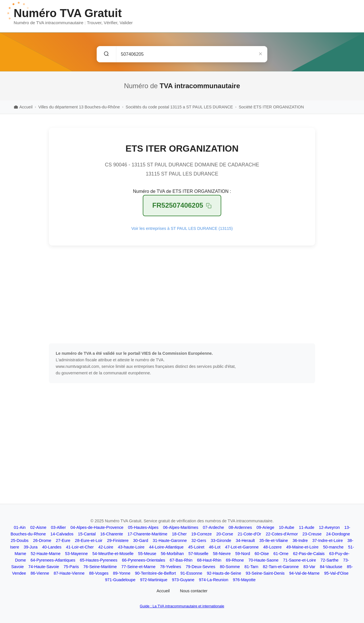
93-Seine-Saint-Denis (265, 573)
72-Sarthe (329, 560)
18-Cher (179, 534)
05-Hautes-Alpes (143, 527)
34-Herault (245, 541)
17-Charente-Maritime (148, 534)
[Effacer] (260, 54)
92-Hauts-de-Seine (224, 573)
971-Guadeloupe (120, 580)
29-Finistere (118, 541)
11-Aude (307, 527)
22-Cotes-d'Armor (282, 534)
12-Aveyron (329, 527)
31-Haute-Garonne (170, 541)
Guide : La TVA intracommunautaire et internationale (182, 606)
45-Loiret (196, 547)
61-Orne (281, 554)
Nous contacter (194, 591)
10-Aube (286, 527)
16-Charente (112, 534)
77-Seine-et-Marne (138, 567)
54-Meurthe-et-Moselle (113, 554)
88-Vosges (99, 573)
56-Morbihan (172, 554)
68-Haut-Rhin (209, 560)
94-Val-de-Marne (304, 573)
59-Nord (243, 554)
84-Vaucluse (331, 567)
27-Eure (63, 541)
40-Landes (52, 547)
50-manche (333, 547)
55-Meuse (147, 554)
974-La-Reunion (214, 580)
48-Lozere (273, 547)
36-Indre (300, 541)
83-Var (309, 567)
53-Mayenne (76, 554)
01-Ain (20, 527)
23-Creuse (312, 534)
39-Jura (31, 547)
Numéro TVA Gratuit (68, 13)
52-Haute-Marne (46, 554)
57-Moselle (198, 554)
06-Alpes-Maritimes (181, 527)
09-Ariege (265, 527)
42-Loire (106, 547)
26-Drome (42, 541)
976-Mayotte (244, 580)
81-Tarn (251, 567)
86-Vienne (40, 573)
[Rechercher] (106, 54)
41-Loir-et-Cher (80, 547)
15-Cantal (87, 534)
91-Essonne (191, 573)
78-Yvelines (171, 567)
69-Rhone (235, 560)
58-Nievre (222, 554)
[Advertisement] (182, 294)
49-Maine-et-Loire (302, 547)
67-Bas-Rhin (181, 560)
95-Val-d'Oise (336, 573)
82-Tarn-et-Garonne (281, 567)
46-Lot (215, 547)
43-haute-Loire (131, 547)
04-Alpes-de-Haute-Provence (97, 527)
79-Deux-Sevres (200, 567)
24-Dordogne (338, 534)
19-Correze (201, 534)
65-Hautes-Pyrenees (99, 560)
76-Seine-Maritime (100, 567)
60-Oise (262, 554)
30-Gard (141, 541)
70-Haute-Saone (264, 560)
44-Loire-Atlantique (166, 547)
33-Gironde (221, 541)
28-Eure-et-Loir (89, 541)
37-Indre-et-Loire (327, 541)
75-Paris (71, 567)
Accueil (163, 591)
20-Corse (225, 534)
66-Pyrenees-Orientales (144, 560)
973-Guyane (183, 580)
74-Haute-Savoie (44, 567)
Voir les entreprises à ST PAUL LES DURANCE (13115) (182, 228)
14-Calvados (62, 534)
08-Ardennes (240, 527)
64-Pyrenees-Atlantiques (53, 560)
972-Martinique (154, 580)
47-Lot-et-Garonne (242, 547)
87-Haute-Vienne (69, 573)
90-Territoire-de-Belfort (155, 573)
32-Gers (199, 541)
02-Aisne (38, 527)
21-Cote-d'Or (250, 534)
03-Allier (58, 527)
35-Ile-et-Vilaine (274, 541)
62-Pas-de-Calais (309, 554)
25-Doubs (20, 541)
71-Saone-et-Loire (299, 560)
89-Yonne (122, 573)
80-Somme (230, 567)
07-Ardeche (213, 527)
